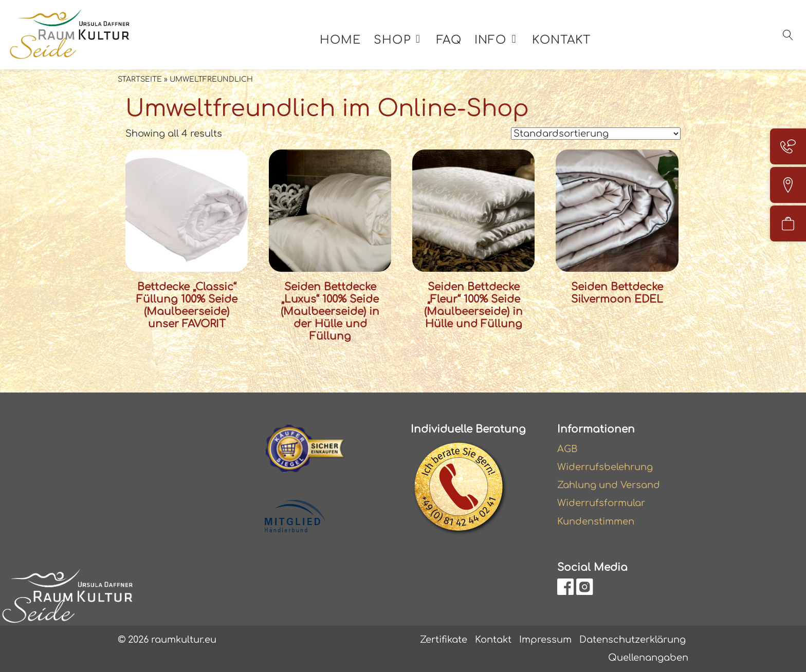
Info (490, 40)
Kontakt (561, 40)
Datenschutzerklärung (633, 640)
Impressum (545, 640)
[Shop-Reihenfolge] (596, 134)
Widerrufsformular (601, 503)
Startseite (140, 79)
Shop (392, 40)
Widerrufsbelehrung (605, 467)
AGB (567, 449)
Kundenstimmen (596, 521)
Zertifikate (444, 640)
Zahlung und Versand (609, 485)
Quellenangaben (648, 658)
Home (340, 40)
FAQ (449, 40)
